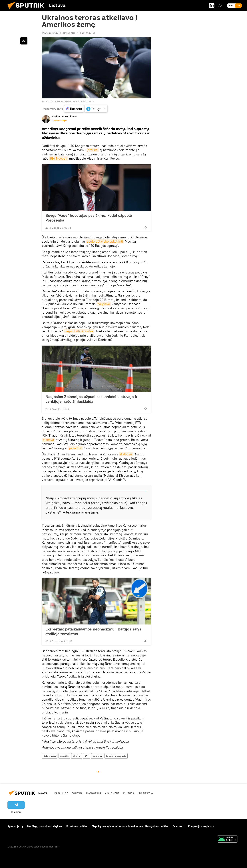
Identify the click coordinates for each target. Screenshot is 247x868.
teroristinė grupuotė (116, 756)
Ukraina (77, 756)
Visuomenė (112, 793)
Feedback (178, 826)
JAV (87, 756)
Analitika (64, 756)
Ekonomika (94, 793)
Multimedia (145, 793)
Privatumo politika (77, 826)
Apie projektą (15, 826)
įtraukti (93, 150)
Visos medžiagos (59, 121)
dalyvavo (104, 304)
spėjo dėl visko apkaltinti (105, 241)
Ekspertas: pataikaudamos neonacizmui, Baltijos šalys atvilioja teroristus (93, 631)
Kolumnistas (50, 756)
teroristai (97, 756)
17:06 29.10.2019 (51, 33)
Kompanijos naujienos (201, 826)
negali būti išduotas (79, 331)
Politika (77, 793)
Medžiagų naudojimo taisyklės (45, 826)
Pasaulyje (61, 793)
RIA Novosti (59, 158)
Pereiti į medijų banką (83, 101)
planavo (48, 440)
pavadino (76, 448)
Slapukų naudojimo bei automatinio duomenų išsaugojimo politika (130, 826)
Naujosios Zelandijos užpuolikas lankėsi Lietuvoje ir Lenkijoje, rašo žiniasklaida (91, 399)
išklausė (126, 454)
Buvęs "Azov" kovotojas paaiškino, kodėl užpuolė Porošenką (89, 218)
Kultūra (129, 793)
